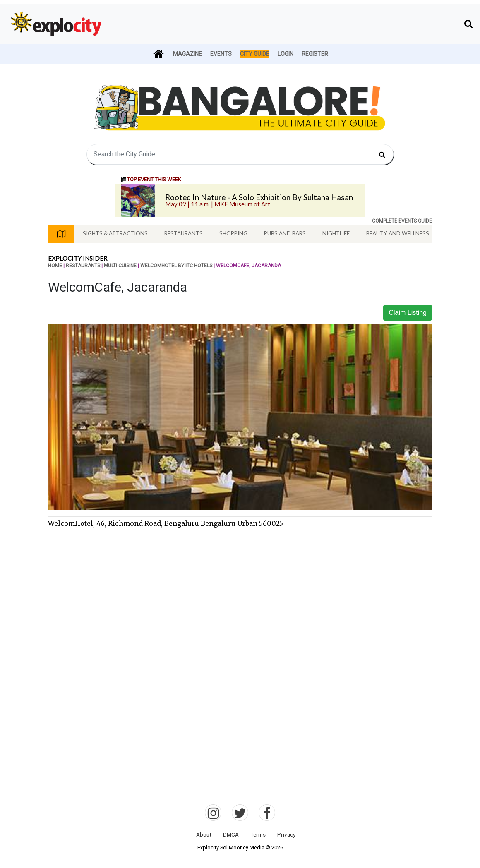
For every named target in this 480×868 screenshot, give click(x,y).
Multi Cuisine (120, 266)
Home (55, 266)
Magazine (187, 54)
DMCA (231, 834)
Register (315, 54)
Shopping (233, 233)
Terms (258, 834)
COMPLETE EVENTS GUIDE (402, 221)
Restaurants (184, 233)
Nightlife (336, 233)
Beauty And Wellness (398, 233)
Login (286, 54)
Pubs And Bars (285, 233)
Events (221, 54)
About (204, 834)
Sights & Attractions (115, 233)
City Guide (255, 54)
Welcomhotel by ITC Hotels (176, 266)
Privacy (286, 834)
